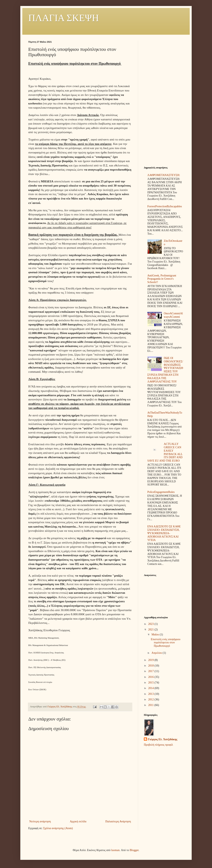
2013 (151, 694)
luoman (115, 850)
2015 (151, 683)
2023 (151, 624)
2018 (151, 666)
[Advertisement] (164, 100)
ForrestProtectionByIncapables (165, 206)
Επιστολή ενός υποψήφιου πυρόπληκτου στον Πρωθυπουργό (166, 643)
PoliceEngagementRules (161, 492)
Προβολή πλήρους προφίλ (158, 745)
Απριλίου (157, 653)
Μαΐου (156, 635)
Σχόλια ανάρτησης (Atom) (58, 828)
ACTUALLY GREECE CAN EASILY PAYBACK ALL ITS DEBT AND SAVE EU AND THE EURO (165, 452)
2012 (151, 699)
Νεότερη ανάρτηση (40, 821)
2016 (151, 677)
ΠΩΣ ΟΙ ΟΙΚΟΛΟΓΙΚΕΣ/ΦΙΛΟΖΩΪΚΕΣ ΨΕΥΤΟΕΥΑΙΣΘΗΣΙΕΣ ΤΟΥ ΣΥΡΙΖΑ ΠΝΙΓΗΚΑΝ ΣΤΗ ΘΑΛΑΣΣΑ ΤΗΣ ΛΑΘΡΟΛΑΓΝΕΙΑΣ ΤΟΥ (165, 370)
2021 (151, 630)
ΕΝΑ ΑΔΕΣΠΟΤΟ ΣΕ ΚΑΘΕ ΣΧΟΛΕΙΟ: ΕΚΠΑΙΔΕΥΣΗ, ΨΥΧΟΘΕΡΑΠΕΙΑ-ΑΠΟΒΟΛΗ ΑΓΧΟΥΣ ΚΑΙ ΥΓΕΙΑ (164, 533)
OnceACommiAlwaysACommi (173, 315)
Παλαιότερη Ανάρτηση (118, 821)
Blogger (134, 850)
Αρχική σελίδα (78, 821)
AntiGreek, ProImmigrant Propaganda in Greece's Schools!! (162, 279)
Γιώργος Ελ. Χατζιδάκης (163, 739)
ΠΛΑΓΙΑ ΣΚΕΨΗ (64, 18)
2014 (151, 688)
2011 (151, 705)
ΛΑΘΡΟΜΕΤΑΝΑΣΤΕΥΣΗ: (164, 175)
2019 (151, 660)
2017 (151, 671)
